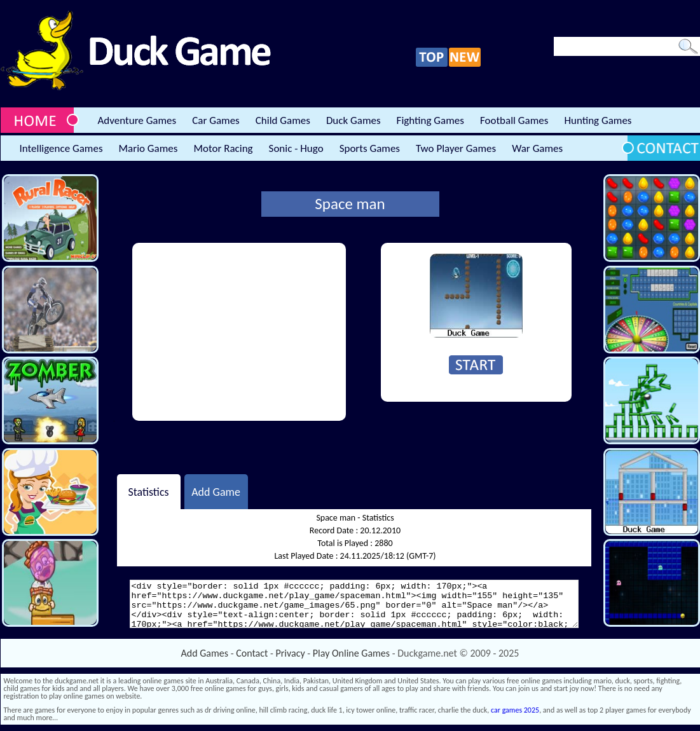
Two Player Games (456, 148)
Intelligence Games (61, 148)
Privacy (291, 653)
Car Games (216, 120)
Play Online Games (351, 653)
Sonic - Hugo (296, 148)
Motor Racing (223, 148)
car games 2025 (515, 710)
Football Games (514, 120)
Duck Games (353, 120)
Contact (252, 653)
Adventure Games (137, 120)
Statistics (148, 491)
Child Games (283, 120)
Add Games (205, 653)
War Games (537, 148)
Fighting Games (430, 120)
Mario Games (148, 148)
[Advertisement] (239, 332)
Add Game (216, 491)
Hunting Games (598, 120)
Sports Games (370, 148)
